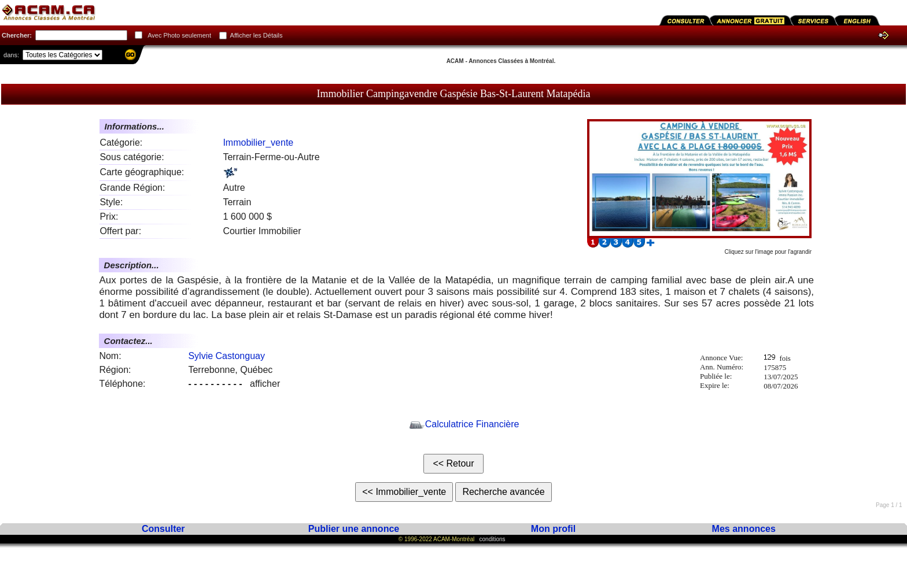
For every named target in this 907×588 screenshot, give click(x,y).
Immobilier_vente (258, 143)
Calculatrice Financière (464, 424)
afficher (234, 384)
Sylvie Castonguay (226, 356)
